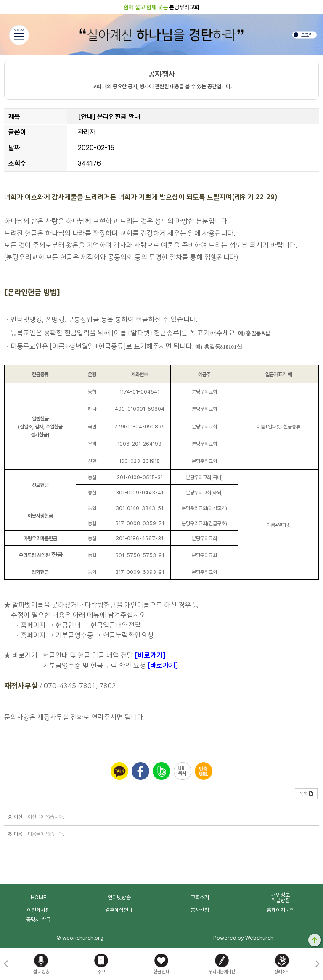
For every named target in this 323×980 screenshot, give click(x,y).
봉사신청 (200, 910)
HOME (38, 897)
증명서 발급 (38, 920)
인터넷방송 (119, 897)
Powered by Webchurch (243, 938)
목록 (306, 794)
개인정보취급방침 (281, 898)
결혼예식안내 (119, 910)
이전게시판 (38, 910)
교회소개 (200, 897)
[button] (317, 964)
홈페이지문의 (281, 910)
